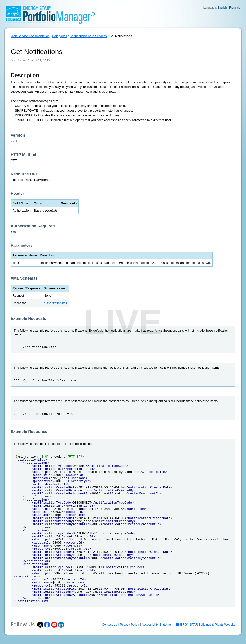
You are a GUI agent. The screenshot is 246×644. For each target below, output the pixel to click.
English (222, 8)
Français (235, 8)
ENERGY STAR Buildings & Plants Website (206, 625)
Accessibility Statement (158, 625)
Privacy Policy (130, 625)
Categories (59, 36)
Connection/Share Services (88, 36)
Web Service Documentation (30, 36)
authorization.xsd (55, 303)
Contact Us (110, 625)
